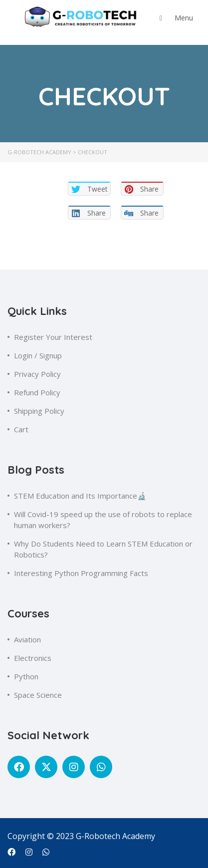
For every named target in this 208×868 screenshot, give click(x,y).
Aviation (27, 639)
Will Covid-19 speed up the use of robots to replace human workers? (103, 520)
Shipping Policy (39, 411)
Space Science (38, 695)
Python (26, 676)
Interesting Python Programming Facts (81, 573)
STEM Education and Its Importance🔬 (80, 496)
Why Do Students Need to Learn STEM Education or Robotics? (103, 549)
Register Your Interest (53, 337)
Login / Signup (38, 355)
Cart (21, 429)
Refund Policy (37, 392)
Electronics (33, 658)
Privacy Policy (37, 374)
